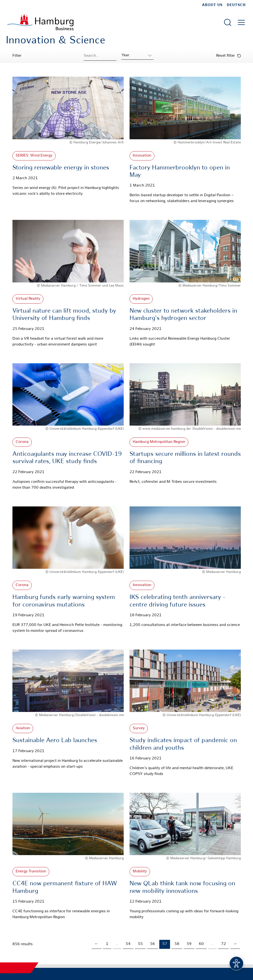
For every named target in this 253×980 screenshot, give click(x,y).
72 (223, 944)
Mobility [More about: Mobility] (140, 872)
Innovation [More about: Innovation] (142, 156)
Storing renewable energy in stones (61, 168)
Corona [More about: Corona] (22, 442)
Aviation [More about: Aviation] (23, 728)
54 (128, 944)
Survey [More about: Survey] (139, 728)
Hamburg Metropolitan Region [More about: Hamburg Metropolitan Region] (159, 442)
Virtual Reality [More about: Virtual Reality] (28, 299)
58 (177, 944)
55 (140, 944)
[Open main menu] (241, 22)
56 (152, 944)
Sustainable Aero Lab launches (55, 741)
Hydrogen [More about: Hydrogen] (141, 299)
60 (201, 944)
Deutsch (236, 5)
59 (189, 944)
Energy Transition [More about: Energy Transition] (31, 872)
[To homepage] (40, 22)
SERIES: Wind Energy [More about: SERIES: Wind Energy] (34, 156)
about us (212, 5)
